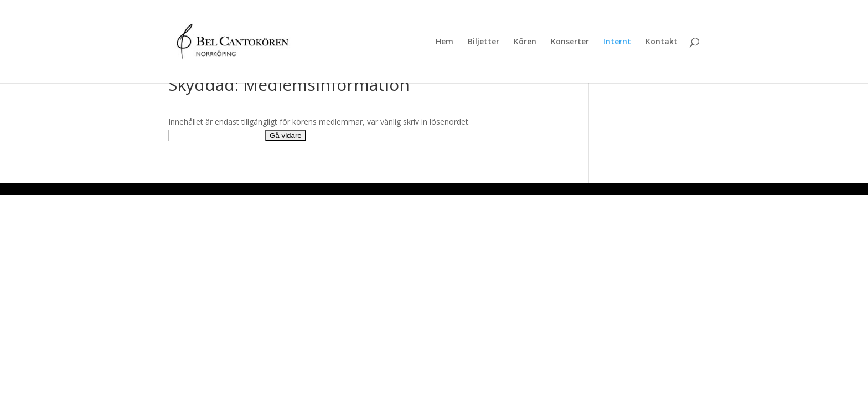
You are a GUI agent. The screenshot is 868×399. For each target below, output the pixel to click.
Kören (525, 42)
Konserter (570, 42)
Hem (445, 42)
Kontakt (662, 42)
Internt (617, 42)
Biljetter (484, 42)
